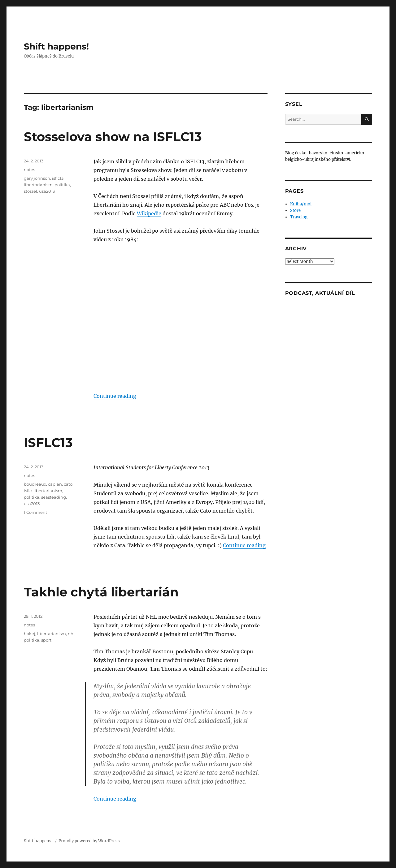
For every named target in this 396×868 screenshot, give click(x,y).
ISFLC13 (48, 443)
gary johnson (37, 178)
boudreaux (35, 484)
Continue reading (115, 396)
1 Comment (35, 512)
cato (68, 484)
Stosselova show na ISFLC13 (113, 137)
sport (46, 640)
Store (295, 211)
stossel (30, 191)
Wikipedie (149, 213)
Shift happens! (56, 46)
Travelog (299, 217)
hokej (30, 634)
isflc (28, 491)
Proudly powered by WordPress (89, 841)
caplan (55, 484)
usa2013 (47, 191)
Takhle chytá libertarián (101, 592)
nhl (71, 634)
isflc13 (58, 178)
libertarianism (38, 185)
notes (29, 170)
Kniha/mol (301, 204)
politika (62, 185)
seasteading (54, 497)
